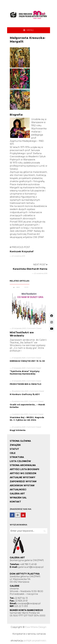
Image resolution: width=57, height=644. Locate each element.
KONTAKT (15, 502)
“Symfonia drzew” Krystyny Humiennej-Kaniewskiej (25, 373)
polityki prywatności (35, 641)
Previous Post (20, 247)
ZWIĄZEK (15, 445)
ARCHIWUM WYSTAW (22, 485)
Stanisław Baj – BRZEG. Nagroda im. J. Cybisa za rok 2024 (27, 419)
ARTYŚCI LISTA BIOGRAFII (24, 469)
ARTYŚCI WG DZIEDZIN (23, 473)
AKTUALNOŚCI (18, 490)
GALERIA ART (17, 494)
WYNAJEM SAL (18, 498)
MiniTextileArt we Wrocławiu (22, 334)
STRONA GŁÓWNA (20, 441)
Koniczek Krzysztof (22, 251)
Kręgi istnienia (18, 430)
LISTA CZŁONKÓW (20, 461)
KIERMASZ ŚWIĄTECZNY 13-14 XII (27, 361)
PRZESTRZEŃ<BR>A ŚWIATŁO (26, 384)
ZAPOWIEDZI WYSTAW (23, 481)
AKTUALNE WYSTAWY (23, 477)
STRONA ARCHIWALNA (23, 465)
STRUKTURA (17, 457)
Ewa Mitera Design (36, 627)
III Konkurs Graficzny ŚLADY (25, 394)
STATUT (14, 449)
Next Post (40, 265)
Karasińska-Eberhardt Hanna (30, 269)
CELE (13, 453)
